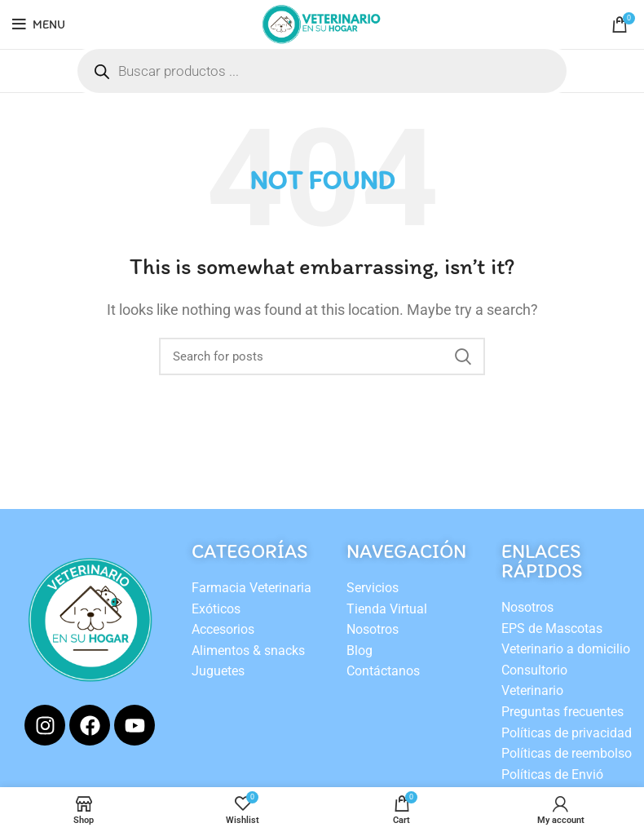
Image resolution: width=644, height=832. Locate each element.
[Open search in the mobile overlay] (322, 71)
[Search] (322, 356)
